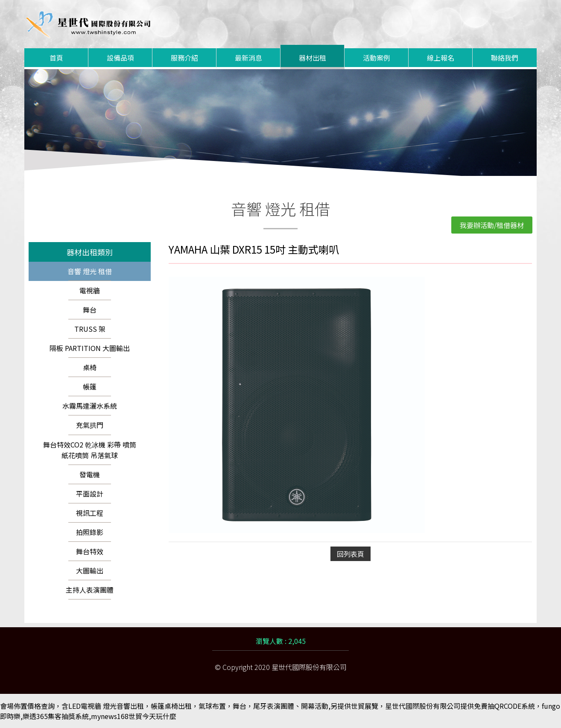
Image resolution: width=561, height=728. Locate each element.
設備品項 (120, 58)
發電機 (90, 474)
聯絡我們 (505, 58)
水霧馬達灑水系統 (90, 406)
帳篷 (90, 386)
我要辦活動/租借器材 (492, 225)
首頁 (56, 58)
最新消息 (248, 58)
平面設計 (90, 494)
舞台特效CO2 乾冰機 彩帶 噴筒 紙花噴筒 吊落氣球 (90, 450)
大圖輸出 (90, 570)
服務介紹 (184, 58)
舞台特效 (90, 551)
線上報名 (441, 58)
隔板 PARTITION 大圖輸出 (90, 348)
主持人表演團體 (90, 590)
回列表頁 (351, 554)
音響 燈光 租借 (90, 271)
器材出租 (313, 58)
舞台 (90, 310)
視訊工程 (90, 513)
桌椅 (90, 367)
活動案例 (377, 58)
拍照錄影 (90, 532)
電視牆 (90, 290)
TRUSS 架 (90, 329)
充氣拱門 (90, 425)
